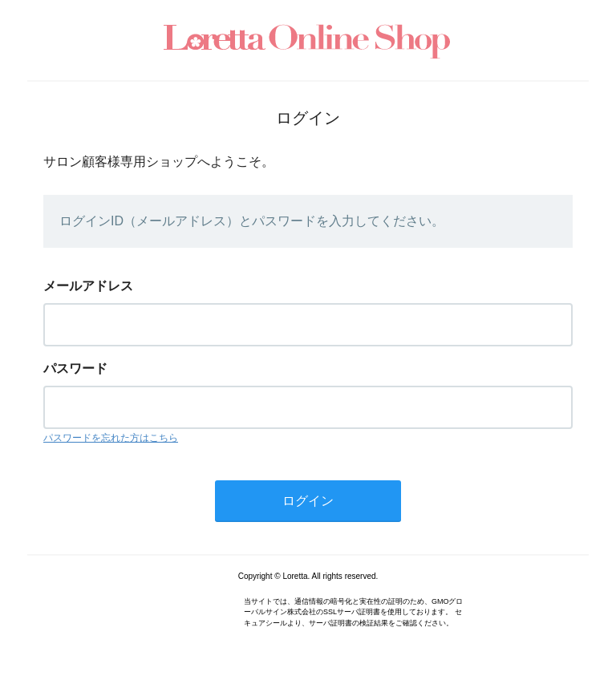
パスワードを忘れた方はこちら (111, 438)
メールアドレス (88, 286)
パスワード (75, 368)
